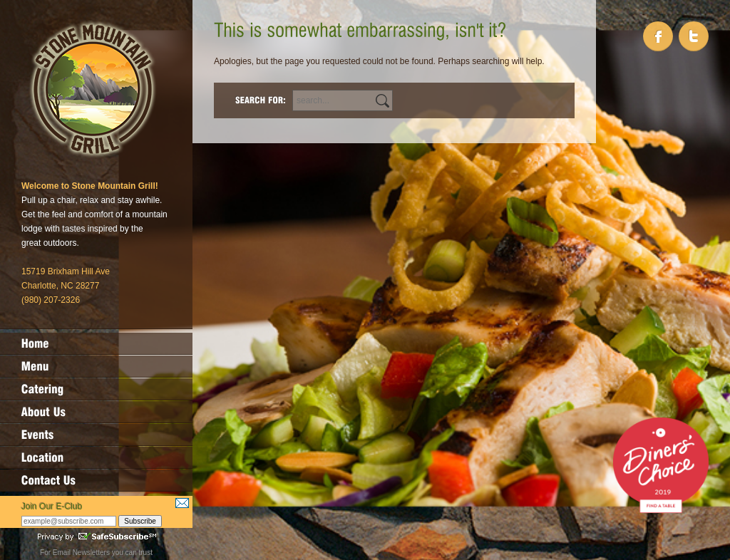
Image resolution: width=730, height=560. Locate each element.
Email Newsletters (81, 553)
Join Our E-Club (52, 507)
